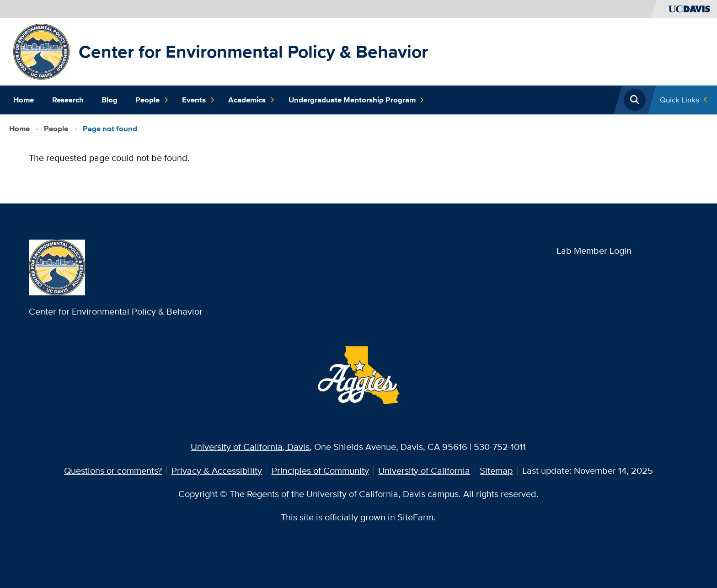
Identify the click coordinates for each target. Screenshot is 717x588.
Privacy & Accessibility (217, 470)
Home (24, 100)
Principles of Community (320, 470)
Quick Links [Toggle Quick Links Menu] (680, 100)
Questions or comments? (113, 470)
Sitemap (496, 470)
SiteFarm (415, 517)
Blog (110, 100)
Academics (251, 100)
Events (198, 100)
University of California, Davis (250, 447)
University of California (424, 470)
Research (68, 100)
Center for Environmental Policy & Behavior (253, 51)
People (152, 100)
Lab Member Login (594, 251)
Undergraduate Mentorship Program (357, 100)
